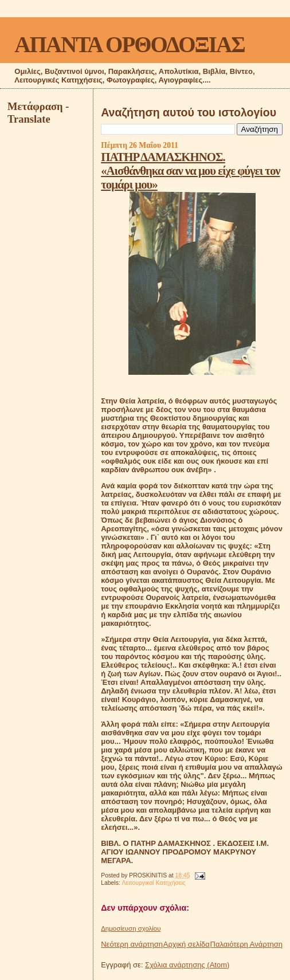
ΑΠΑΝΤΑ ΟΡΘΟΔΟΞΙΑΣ (129, 44)
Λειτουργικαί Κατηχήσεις (154, 883)
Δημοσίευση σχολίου (131, 928)
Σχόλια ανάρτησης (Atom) (187, 965)
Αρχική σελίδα (187, 944)
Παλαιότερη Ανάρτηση (246, 944)
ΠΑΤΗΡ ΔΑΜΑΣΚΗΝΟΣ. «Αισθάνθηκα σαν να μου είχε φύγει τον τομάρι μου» (190, 170)
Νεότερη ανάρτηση (132, 944)
